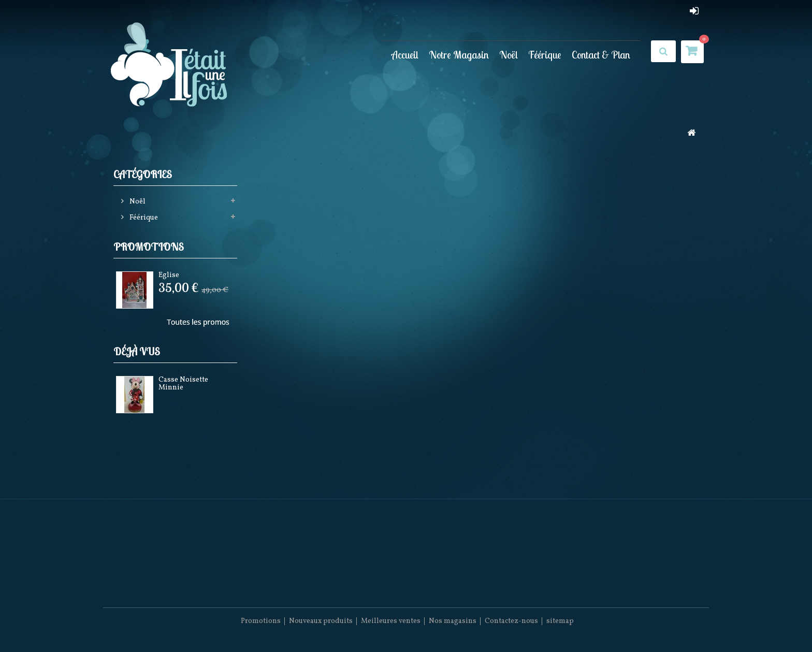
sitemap (560, 621)
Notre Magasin (459, 55)
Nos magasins (453, 621)
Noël (509, 55)
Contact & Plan (601, 55)
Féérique (545, 55)
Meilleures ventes (391, 621)
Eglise (169, 275)
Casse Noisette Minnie (183, 384)
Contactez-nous (511, 621)
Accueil (405, 55)
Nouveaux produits (321, 621)
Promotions (149, 247)
